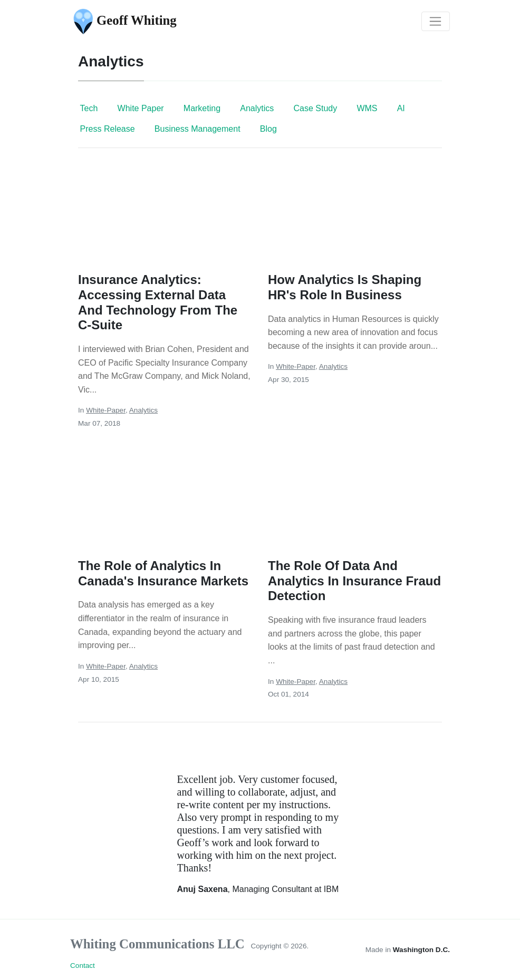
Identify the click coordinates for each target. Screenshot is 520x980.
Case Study (315, 108)
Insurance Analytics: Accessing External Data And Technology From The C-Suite (158, 302)
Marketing (202, 108)
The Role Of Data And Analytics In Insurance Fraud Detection (354, 581)
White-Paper (106, 410)
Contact (83, 966)
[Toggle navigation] (436, 22)
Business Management (198, 129)
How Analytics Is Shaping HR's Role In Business (345, 287)
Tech (89, 108)
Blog (268, 129)
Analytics (257, 108)
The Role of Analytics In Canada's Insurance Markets (163, 573)
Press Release (108, 129)
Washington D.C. (421, 950)
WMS (367, 108)
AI (401, 108)
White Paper (141, 108)
